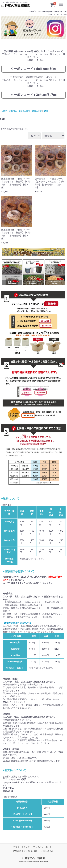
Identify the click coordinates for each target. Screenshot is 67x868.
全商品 (4, 111)
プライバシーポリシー (43, 847)
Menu (62, 3)
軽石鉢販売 (37, 111)
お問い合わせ (48, 851)
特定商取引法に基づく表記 (26, 851)
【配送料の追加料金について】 (17, 623)
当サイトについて (21, 847)
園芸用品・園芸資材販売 (20, 111)
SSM (46, 111)
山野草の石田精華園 (33, 858)
